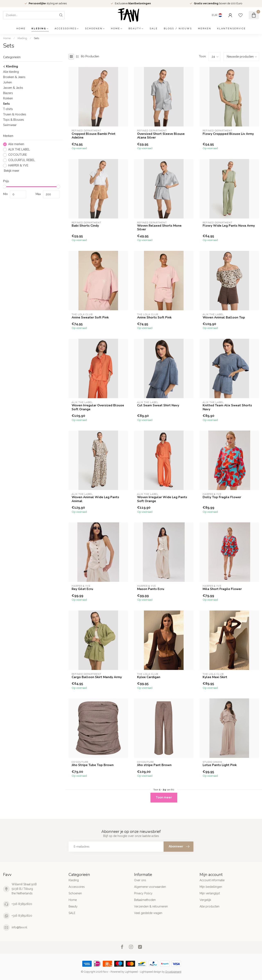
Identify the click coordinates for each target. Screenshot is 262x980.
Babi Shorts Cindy (85, 226)
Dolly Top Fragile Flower (222, 497)
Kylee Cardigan (149, 677)
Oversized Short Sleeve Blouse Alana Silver (161, 136)
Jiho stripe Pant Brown (154, 765)
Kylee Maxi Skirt (215, 677)
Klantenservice (232, 29)
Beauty (135, 29)
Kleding (39, 29)
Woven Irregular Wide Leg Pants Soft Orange (162, 499)
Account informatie (212, 880)
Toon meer (164, 797)
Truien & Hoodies (15, 114)
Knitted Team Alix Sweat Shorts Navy (227, 407)
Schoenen (94, 29)
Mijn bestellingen (211, 887)
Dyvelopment (173, 972)
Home (21, 29)
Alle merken (16, 144)
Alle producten (209, 906)
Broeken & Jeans (14, 77)
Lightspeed (131, 972)
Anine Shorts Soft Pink (154, 317)
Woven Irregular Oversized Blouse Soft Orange (98, 407)
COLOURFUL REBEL (22, 160)
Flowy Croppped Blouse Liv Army (228, 134)
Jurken (7, 82)
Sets (37, 38)
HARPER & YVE (18, 165)
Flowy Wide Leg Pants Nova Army (229, 226)
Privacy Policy (143, 893)
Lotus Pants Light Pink (220, 765)
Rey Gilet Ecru (82, 589)
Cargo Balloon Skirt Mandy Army (97, 677)
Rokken (8, 98)
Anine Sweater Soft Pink (90, 317)
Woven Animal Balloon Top (224, 317)
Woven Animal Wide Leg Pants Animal (95, 499)
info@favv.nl (19, 927)
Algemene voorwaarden (150, 887)
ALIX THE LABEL (19, 150)
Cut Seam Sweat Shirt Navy (158, 405)
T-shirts (8, 109)
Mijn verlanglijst (210, 893)
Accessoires (66, 29)
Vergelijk (205, 900)
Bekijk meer (11, 171)
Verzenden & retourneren (151, 906)
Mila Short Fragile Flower (222, 589)
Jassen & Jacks (13, 88)
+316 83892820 (22, 904)
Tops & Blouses (14, 120)
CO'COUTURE (18, 155)
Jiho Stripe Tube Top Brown (93, 765)
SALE (154, 29)
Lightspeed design (151, 972)
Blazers (8, 93)
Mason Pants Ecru (151, 589)
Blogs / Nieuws (178, 29)
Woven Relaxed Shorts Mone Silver (159, 228)
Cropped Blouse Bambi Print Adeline (94, 136)
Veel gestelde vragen (148, 913)
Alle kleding (11, 72)
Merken (205, 29)
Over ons (140, 880)
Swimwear (10, 125)
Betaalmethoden (145, 900)
